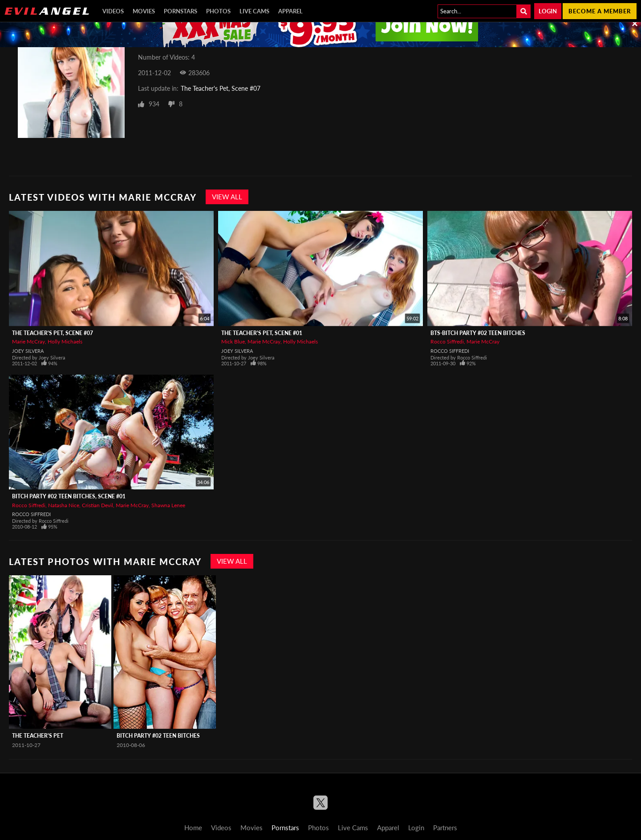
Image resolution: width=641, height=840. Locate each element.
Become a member (600, 11)
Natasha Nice (64, 505)
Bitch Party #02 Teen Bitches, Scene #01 (69, 496)
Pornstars (181, 11)
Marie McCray (28, 341)
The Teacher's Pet (38, 736)
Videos (113, 11)
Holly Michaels (65, 341)
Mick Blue (233, 341)
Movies (144, 11)
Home (193, 828)
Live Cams (254, 11)
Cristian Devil (97, 505)
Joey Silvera (28, 351)
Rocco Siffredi (447, 341)
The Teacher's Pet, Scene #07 (221, 88)
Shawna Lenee (168, 505)
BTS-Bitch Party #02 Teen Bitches (478, 333)
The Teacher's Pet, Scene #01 (262, 333)
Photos (218, 11)
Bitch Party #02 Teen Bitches (158, 736)
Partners (445, 828)
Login (548, 11)
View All (227, 197)
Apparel (290, 11)
